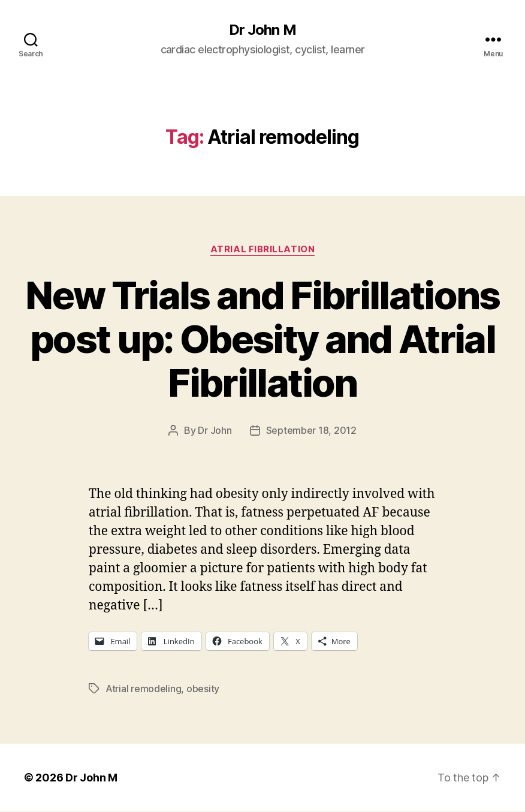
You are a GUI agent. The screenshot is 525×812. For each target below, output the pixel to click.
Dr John (215, 430)
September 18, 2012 (311, 430)
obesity (203, 689)
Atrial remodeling (143, 689)
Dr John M (262, 30)
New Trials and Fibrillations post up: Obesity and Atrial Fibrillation (262, 339)
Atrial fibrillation (262, 249)
